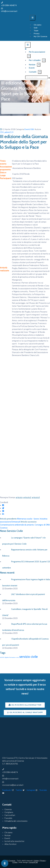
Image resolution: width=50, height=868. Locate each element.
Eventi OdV (41, 105)
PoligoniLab (33, 862)
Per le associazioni (37, 52)
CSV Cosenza (10, 861)
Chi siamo (38, 25)
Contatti (33, 72)
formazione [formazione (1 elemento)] (12, 657)
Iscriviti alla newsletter (14, 841)
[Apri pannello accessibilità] (5, 863)
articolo (19, 497)
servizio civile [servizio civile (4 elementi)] (29, 657)
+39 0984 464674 (9, 5)
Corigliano (9, 812)
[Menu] (29, 56)
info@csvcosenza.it (9, 11)
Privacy (37, 34)
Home (6, 105)
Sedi (35, 28)
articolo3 (36, 497)
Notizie (32, 65)
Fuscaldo (8, 818)
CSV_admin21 (6, 132)
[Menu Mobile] (33, 18)
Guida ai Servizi (16, 105)
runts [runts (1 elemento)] (17, 657)
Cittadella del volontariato (16, 821)
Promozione (29, 105)
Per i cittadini (35, 60)
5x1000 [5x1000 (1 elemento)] (2, 657)
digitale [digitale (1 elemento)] (7, 657)
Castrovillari (10, 815)
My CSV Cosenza (40, 36)
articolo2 (27, 497)
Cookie (15, 862)
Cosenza (8, 809)
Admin (36, 861)
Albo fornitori (10, 844)
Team (36, 31)
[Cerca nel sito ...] (36, 77)
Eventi (32, 68)
